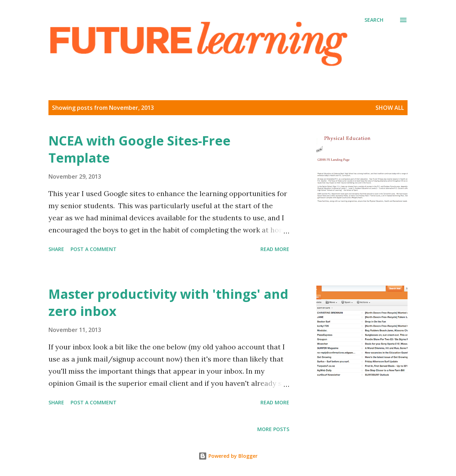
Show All (390, 108)
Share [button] (56, 249)
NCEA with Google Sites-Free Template (139, 149)
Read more (275, 249)
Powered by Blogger (228, 456)
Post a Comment (94, 249)
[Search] (374, 20)
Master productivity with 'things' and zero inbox (168, 303)
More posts (273, 429)
